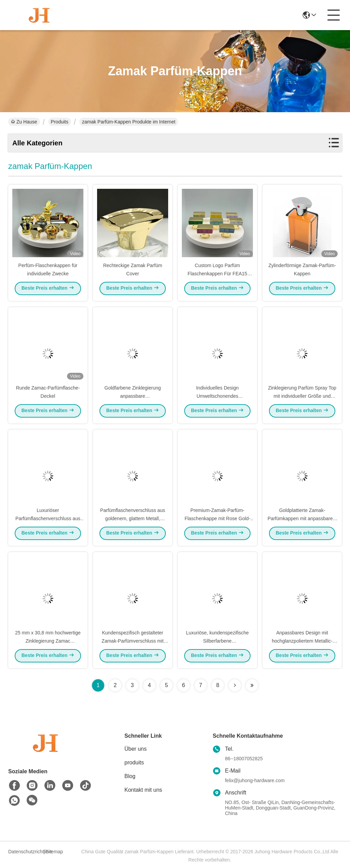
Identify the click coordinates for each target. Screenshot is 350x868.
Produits (60, 122)
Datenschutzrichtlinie (25, 852)
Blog (130, 776)
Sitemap (54, 852)
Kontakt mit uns (143, 790)
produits (134, 762)
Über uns (136, 749)
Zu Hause (24, 122)
